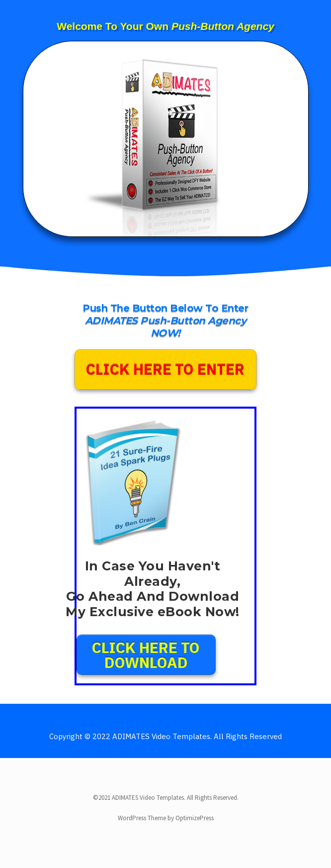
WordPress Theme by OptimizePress (166, 818)
